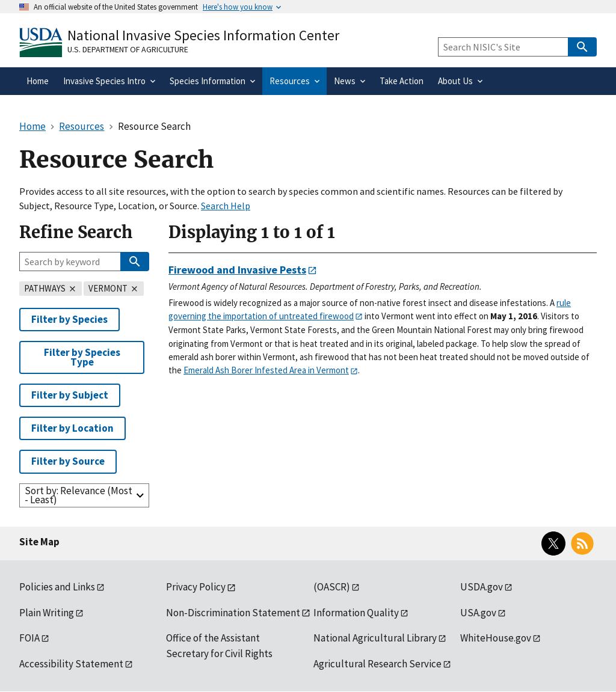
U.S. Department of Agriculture (128, 49)
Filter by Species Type (82, 357)
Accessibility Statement (71, 664)
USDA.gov (482, 587)
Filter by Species (69, 319)
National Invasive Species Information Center (203, 35)
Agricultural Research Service (377, 664)
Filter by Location (72, 428)
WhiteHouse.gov (496, 638)
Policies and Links (57, 587)
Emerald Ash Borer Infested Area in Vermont (266, 370)
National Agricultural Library (375, 638)
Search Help (226, 206)
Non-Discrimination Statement (233, 613)
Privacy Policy (196, 587)
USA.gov (478, 613)
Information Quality (356, 613)
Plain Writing (47, 613)
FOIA (29, 638)
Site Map (39, 542)
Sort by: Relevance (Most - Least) (79, 495)
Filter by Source (68, 461)
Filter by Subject (70, 395)
